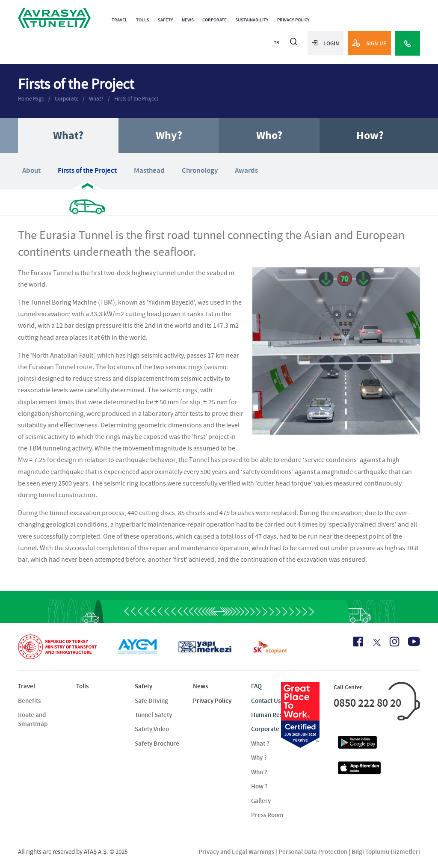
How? (370, 135)
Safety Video (152, 729)
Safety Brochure (157, 744)
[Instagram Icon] (394, 642)
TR (277, 43)
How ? (259, 786)
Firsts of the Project (136, 99)
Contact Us (266, 701)
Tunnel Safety (153, 715)
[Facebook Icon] (358, 642)
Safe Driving (151, 701)
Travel (120, 20)
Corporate (215, 20)
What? (96, 99)
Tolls (143, 20)
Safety (166, 20)
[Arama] (293, 38)
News (188, 20)
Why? (169, 135)
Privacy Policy (293, 20)
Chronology (200, 170)
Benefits (29, 701)
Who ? (259, 772)
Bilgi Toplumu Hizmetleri (386, 852)
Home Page (31, 99)
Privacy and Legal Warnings (236, 852)
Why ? (259, 758)
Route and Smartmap (33, 719)
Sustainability (252, 20)
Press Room (267, 815)
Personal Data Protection (313, 852)
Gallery (261, 801)
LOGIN (326, 43)
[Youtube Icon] (414, 641)
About (31, 170)
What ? (260, 744)
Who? (269, 135)
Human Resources (276, 715)
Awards (246, 170)
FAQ (256, 686)
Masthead (149, 170)
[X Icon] (376, 643)
